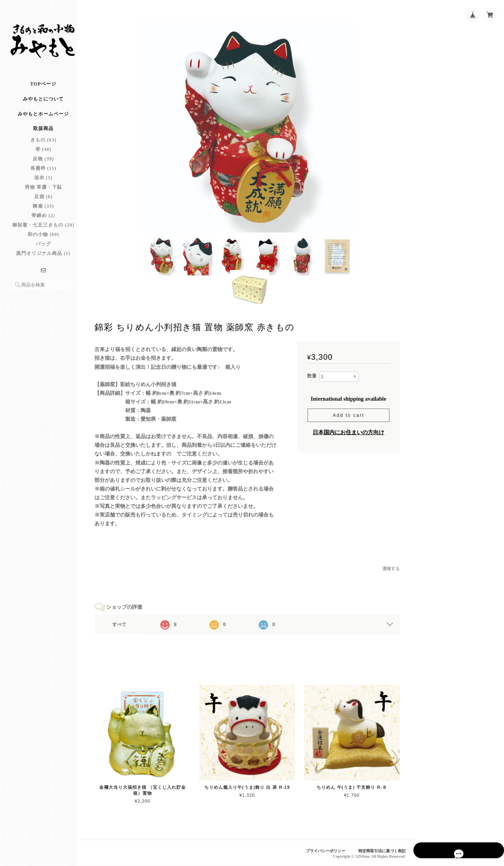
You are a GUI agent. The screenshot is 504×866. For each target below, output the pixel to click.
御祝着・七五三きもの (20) (43, 233)
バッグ (44, 252)
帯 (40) (44, 157)
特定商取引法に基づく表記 (380, 851)
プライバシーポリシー (319, 851)
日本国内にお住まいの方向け (348, 435)
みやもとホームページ (43, 122)
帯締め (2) (43, 223)
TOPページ (43, 92)
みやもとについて (43, 107)
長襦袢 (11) (43, 176)
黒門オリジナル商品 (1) (43, 261)
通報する (391, 571)
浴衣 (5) (44, 186)
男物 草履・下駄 (44, 195)
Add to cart (348, 418)
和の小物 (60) (43, 242)
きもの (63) (44, 148)
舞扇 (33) (43, 214)
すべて (129, 627)
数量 (312, 379)
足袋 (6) (44, 204)
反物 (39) (43, 167)
